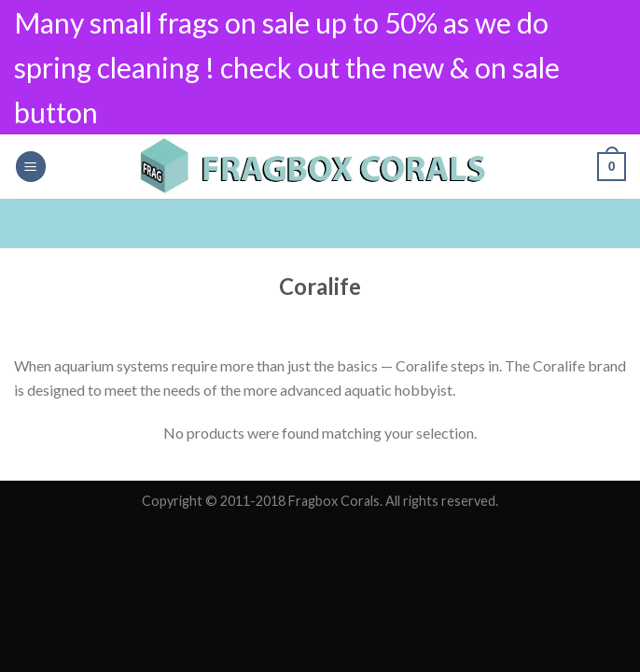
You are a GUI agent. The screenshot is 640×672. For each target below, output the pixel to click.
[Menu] (31, 167)
